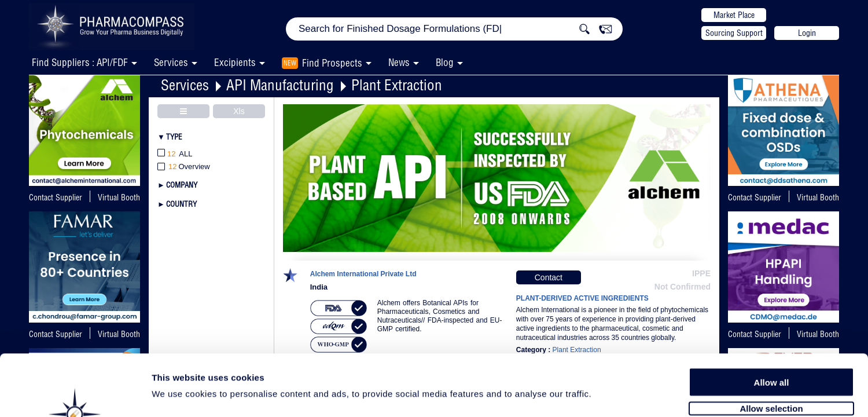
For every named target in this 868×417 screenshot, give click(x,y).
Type (174, 137)
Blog (445, 62)
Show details (607, 395)
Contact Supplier (56, 197)
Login (807, 33)
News (399, 62)
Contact (549, 277)
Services (185, 85)
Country (181, 204)
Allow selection (771, 346)
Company (182, 185)
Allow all (772, 320)
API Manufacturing (280, 85)
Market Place (734, 15)
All (175, 154)
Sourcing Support (734, 33)
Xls (239, 111)
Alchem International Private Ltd (363, 274)
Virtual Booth (119, 197)
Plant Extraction (397, 85)
